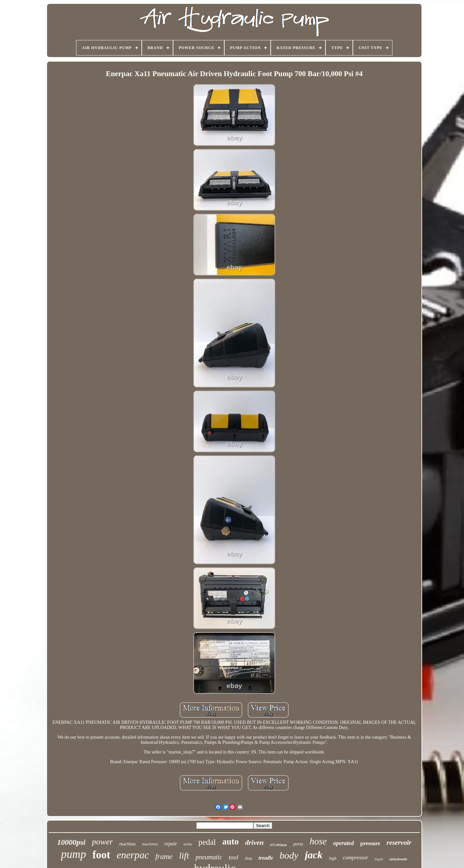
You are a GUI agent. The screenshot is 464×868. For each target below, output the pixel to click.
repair (171, 844)
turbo (188, 844)
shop (249, 858)
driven (254, 842)
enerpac (133, 855)
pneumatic (209, 857)
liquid (379, 859)
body (289, 855)
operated (343, 843)
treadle (266, 858)
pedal (207, 842)
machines (150, 844)
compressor (356, 858)
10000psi (71, 842)
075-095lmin (278, 845)
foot (101, 855)
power (102, 842)
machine (127, 844)
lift (184, 856)
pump (73, 854)
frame (164, 857)
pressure (370, 843)
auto (231, 842)
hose (318, 841)
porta (298, 844)
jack (314, 855)
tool (234, 857)
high (333, 858)
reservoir (399, 843)
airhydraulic (398, 859)
